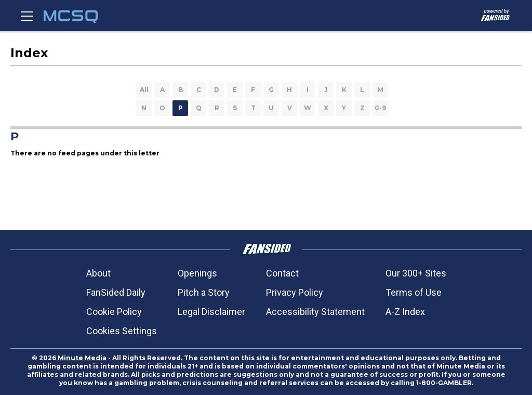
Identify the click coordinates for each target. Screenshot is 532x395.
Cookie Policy (114, 312)
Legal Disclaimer (211, 312)
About (98, 273)
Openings (197, 273)
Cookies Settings (122, 331)
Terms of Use (414, 292)
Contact (282, 273)
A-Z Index (405, 312)
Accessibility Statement (315, 312)
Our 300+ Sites (416, 273)
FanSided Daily (116, 292)
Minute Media (82, 358)
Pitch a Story (204, 292)
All (144, 90)
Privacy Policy (295, 292)
